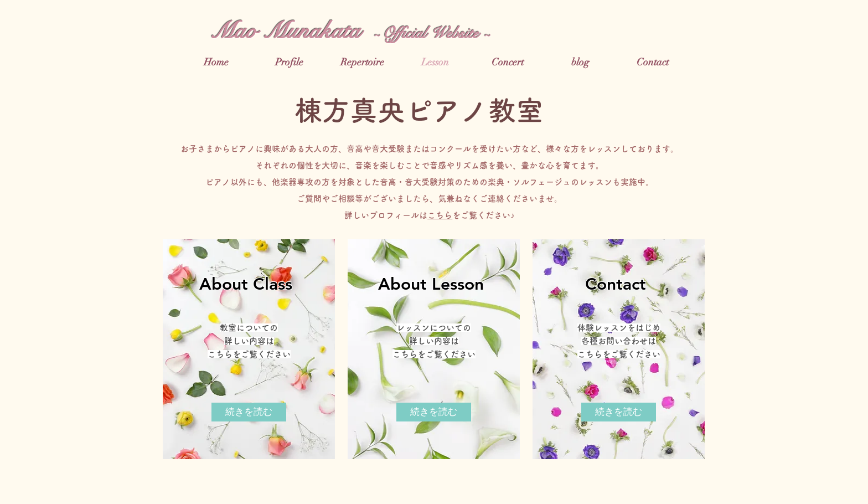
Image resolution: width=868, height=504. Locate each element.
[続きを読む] (249, 412)
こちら (440, 215)
